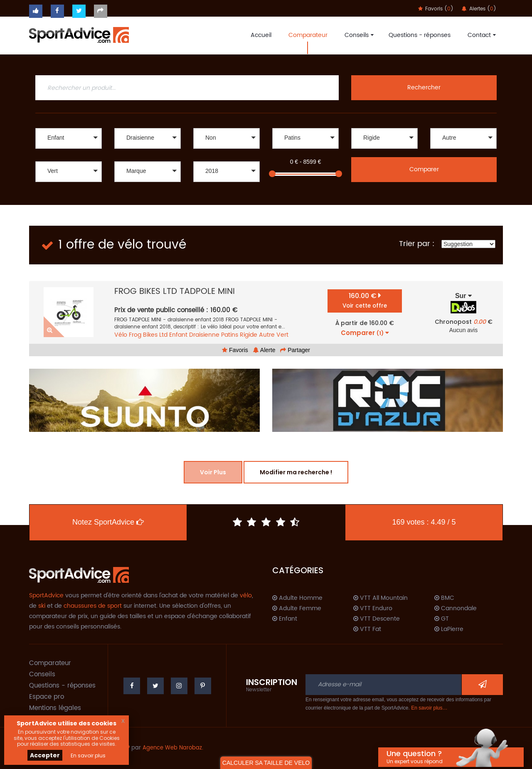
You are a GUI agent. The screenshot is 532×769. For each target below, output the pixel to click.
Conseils (358, 35)
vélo (246, 595)
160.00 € (365, 300)
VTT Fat (367, 629)
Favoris (235, 350)
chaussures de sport (93, 606)
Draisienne (204, 335)
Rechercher (424, 87)
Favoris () (436, 9)
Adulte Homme (297, 598)
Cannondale (456, 609)
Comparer (424, 169)
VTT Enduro (373, 609)
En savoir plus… (429, 708)
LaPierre (449, 629)
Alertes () (479, 9)
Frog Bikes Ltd (148, 335)
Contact (481, 35)
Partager (295, 350)
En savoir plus (88, 755)
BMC (444, 598)
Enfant (178, 335)
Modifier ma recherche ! (296, 472)
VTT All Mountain (381, 598)
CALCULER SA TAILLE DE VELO (266, 763)
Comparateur (308, 35)
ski (42, 606)
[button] (69, 138)
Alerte (264, 350)
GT (442, 619)
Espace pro (47, 697)
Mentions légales (55, 708)
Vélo (121, 335)
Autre (267, 335)
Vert (282, 335)
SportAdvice (46, 595)
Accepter (45, 755)
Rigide (249, 335)
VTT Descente (377, 619)
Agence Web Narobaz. (173, 748)
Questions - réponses (420, 35)
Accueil (261, 35)
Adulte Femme (297, 609)
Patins (230, 335)
